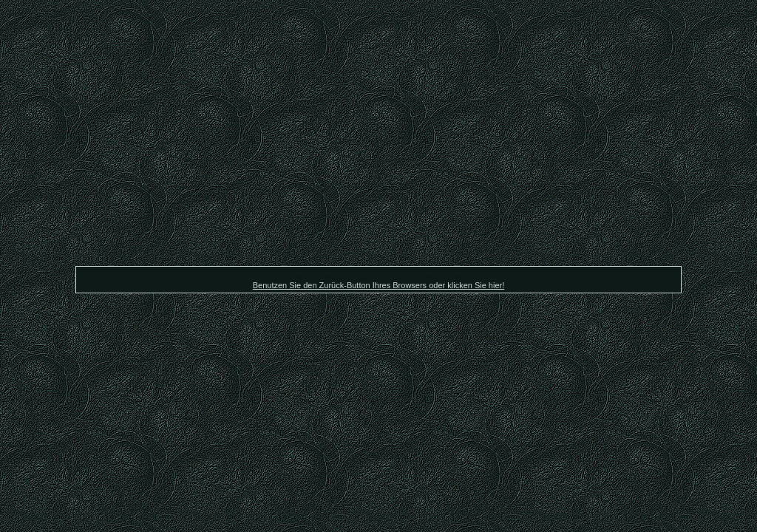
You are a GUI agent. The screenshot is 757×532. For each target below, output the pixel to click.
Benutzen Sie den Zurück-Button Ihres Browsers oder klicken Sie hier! (379, 285)
